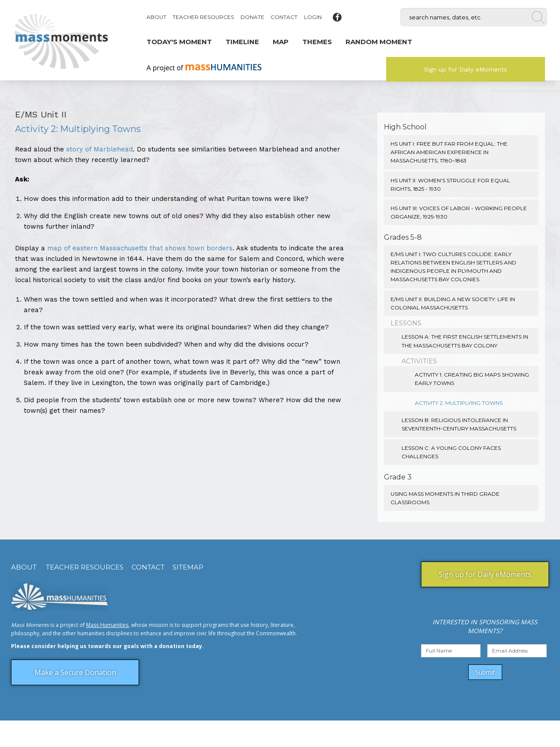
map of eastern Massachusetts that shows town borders (140, 248)
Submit (485, 672)
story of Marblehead (100, 149)
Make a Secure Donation (75, 672)
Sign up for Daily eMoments (466, 69)
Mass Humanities (107, 625)
